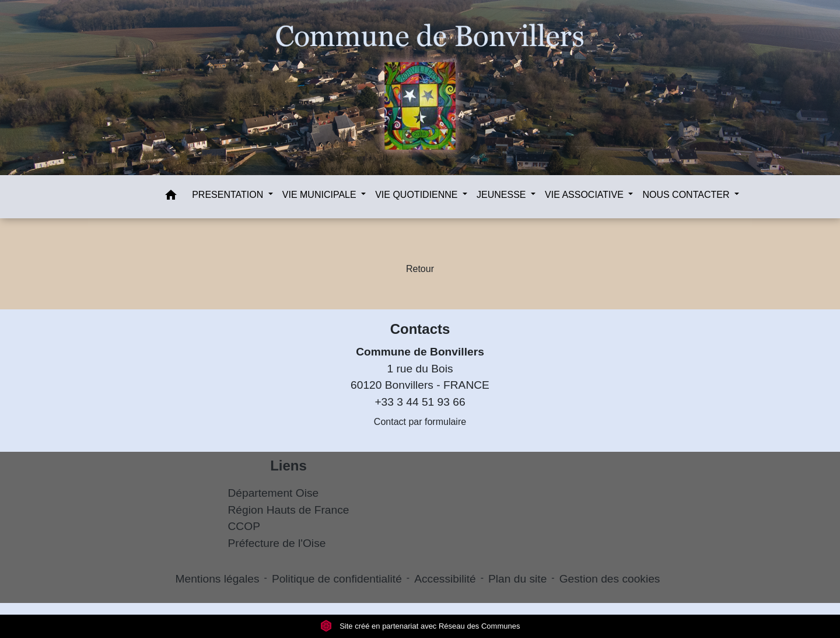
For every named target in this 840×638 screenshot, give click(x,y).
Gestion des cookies (610, 579)
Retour (420, 269)
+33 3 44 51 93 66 (420, 402)
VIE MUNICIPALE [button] (321, 195)
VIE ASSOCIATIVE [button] (585, 195)
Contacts (420, 329)
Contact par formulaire (420, 422)
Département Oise (274, 493)
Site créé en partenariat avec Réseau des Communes (420, 626)
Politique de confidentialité (337, 579)
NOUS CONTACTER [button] (687, 195)
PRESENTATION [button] (229, 195)
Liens (288, 466)
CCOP (244, 526)
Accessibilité (445, 579)
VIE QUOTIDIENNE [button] (418, 195)
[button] (171, 197)
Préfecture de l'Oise (277, 543)
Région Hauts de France (289, 510)
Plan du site (517, 579)
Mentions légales (218, 579)
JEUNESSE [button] (503, 195)
